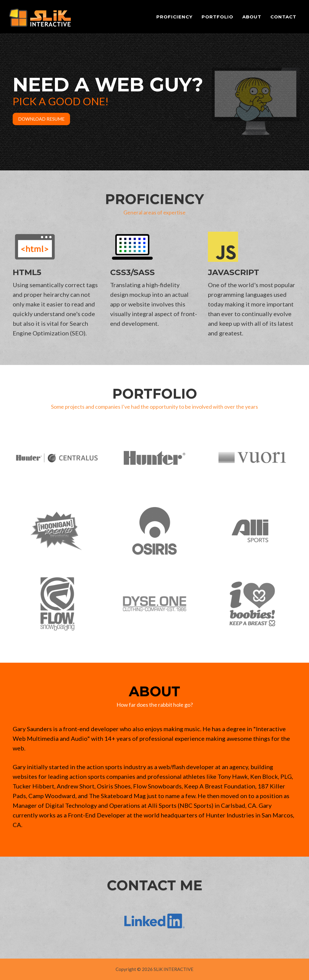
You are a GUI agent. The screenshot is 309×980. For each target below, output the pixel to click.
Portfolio (217, 17)
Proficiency (174, 17)
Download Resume (41, 119)
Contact (283, 17)
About (252, 17)
